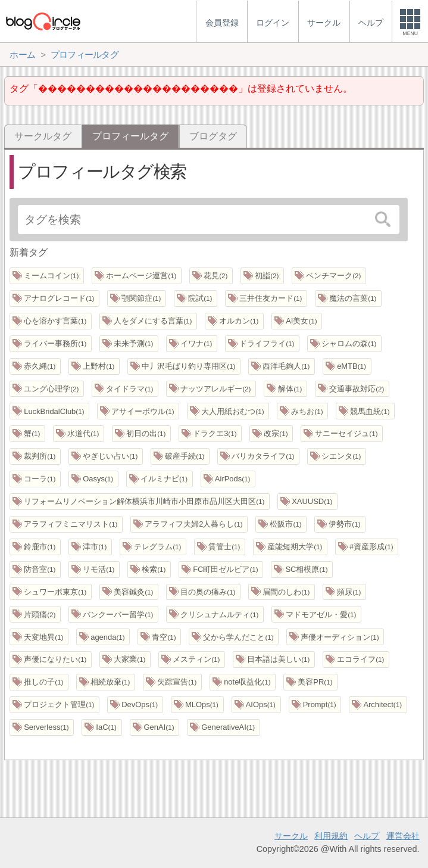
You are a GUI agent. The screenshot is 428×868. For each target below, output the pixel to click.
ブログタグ (213, 136)
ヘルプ (367, 836)
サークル (291, 836)
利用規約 (331, 836)
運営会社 (403, 836)
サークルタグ (43, 136)
